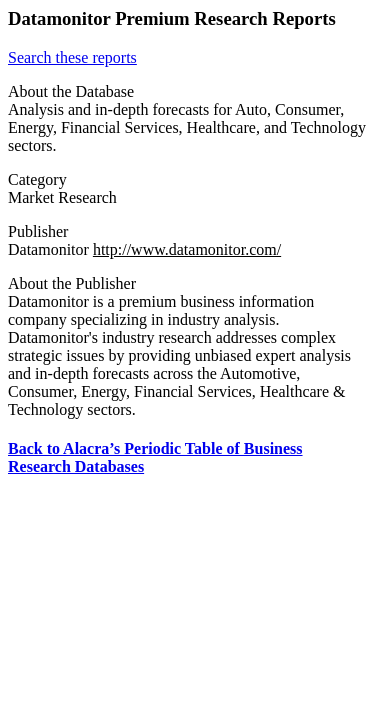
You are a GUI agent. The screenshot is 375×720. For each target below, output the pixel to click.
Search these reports (72, 57)
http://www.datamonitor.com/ (187, 249)
